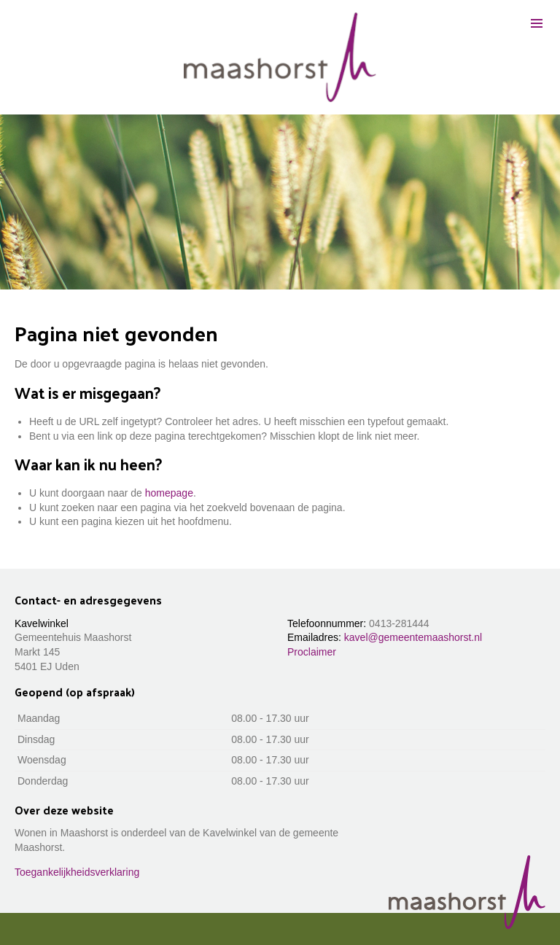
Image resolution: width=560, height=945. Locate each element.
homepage (169, 493)
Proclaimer (312, 652)
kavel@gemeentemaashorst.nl (413, 637)
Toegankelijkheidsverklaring (77, 872)
